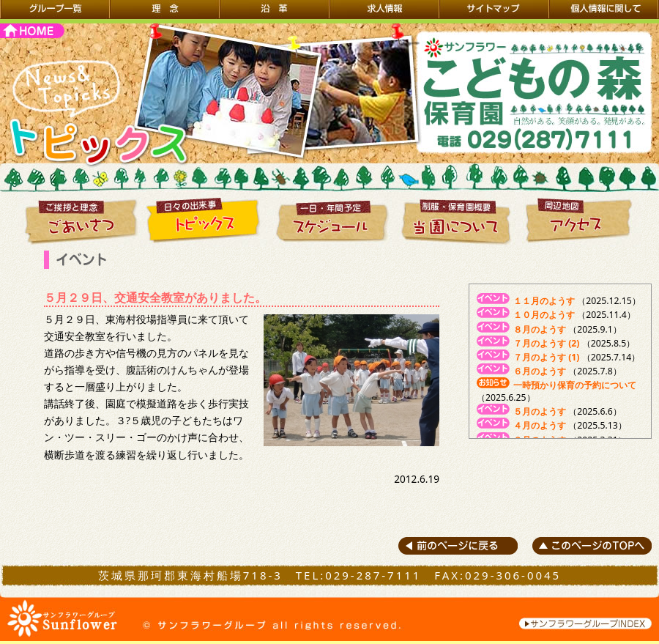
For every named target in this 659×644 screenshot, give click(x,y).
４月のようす (540, 425)
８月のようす (540, 329)
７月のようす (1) (546, 357)
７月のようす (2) (546, 343)
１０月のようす (544, 315)
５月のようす (540, 411)
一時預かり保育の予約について (575, 385)
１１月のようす (544, 301)
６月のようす (540, 371)
